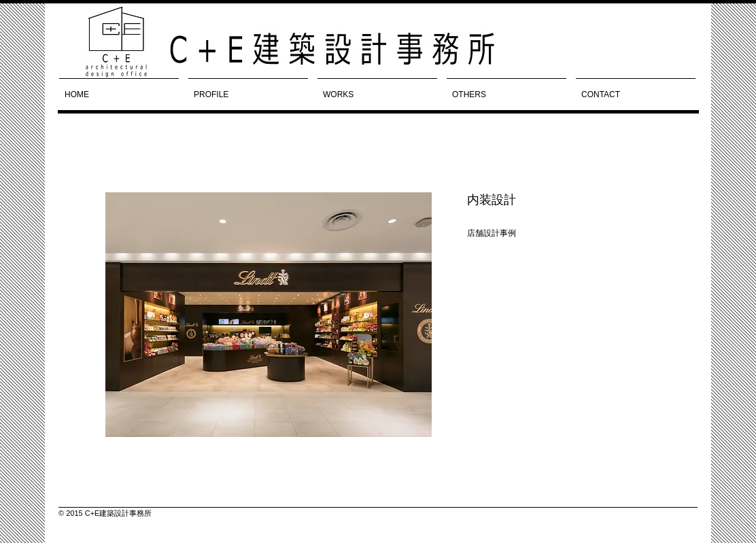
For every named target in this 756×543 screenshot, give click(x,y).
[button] (269, 315)
